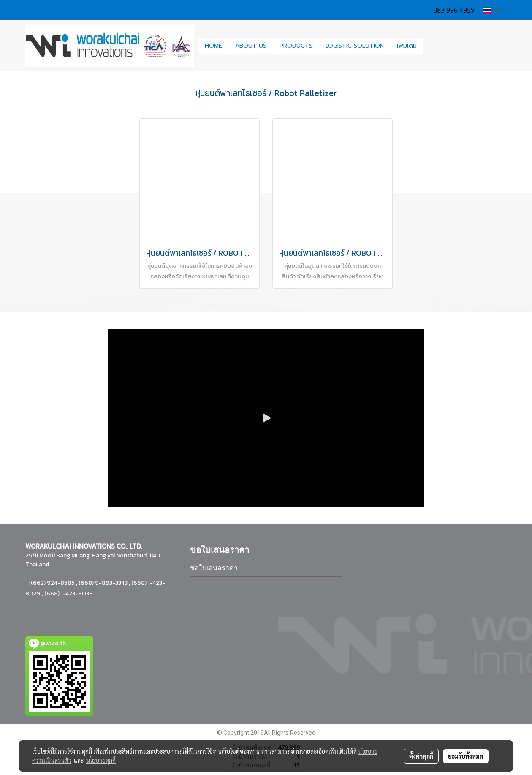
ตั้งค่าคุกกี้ (421, 756)
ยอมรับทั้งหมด (466, 756)
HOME (213, 46)
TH (492, 10)
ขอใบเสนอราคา (214, 568)
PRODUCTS (296, 46)
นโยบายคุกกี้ (101, 760)
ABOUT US (251, 46)
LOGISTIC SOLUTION (355, 46)
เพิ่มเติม (407, 46)
